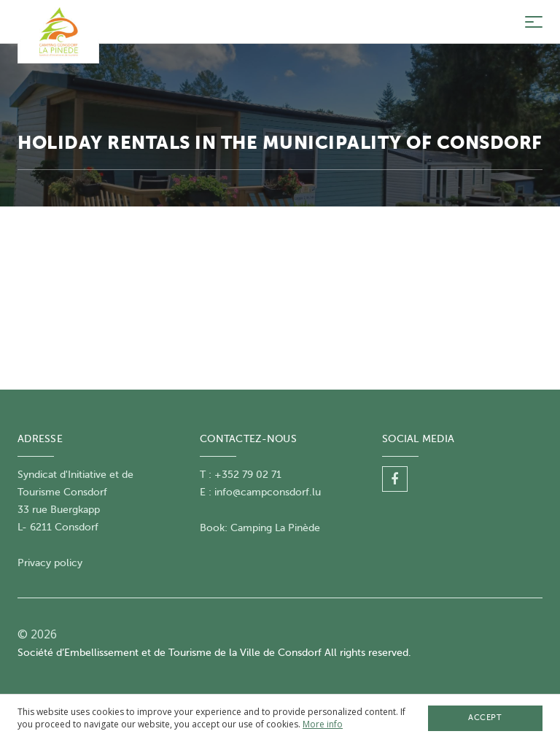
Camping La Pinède (275, 528)
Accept (485, 718)
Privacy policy (50, 563)
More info (323, 724)
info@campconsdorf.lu (268, 492)
